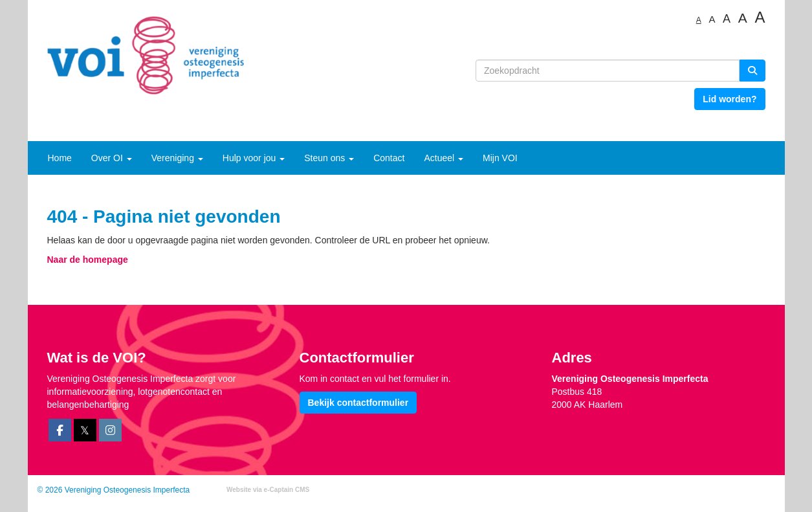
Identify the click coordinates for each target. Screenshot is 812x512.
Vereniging (177, 158)
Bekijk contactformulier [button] (358, 403)
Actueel (444, 158)
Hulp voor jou (254, 158)
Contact (389, 158)
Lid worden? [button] (730, 99)
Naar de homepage (88, 260)
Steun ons (329, 158)
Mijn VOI (500, 158)
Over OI (112, 158)
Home (60, 158)
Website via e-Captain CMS (268, 490)
